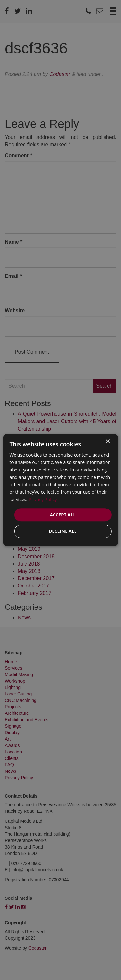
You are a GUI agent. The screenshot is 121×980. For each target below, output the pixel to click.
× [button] (108, 442)
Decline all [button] (63, 531)
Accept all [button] (63, 515)
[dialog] (60, 490)
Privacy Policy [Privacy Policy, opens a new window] (43, 500)
